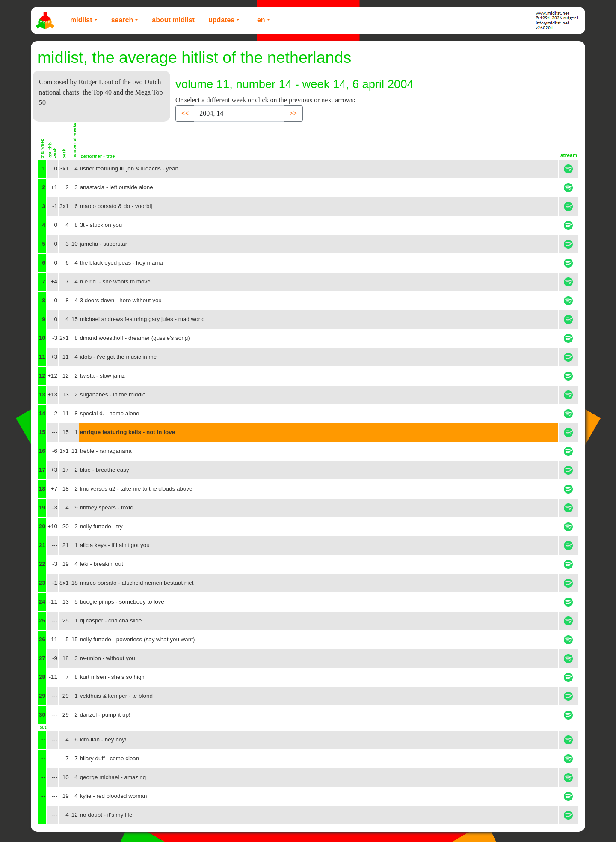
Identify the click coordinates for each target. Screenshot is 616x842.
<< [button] (185, 113)
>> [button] (293, 113)
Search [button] (122, 20)
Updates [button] (221, 20)
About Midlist (173, 20)
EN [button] (261, 20)
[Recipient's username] (239, 113)
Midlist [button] (81, 20)
